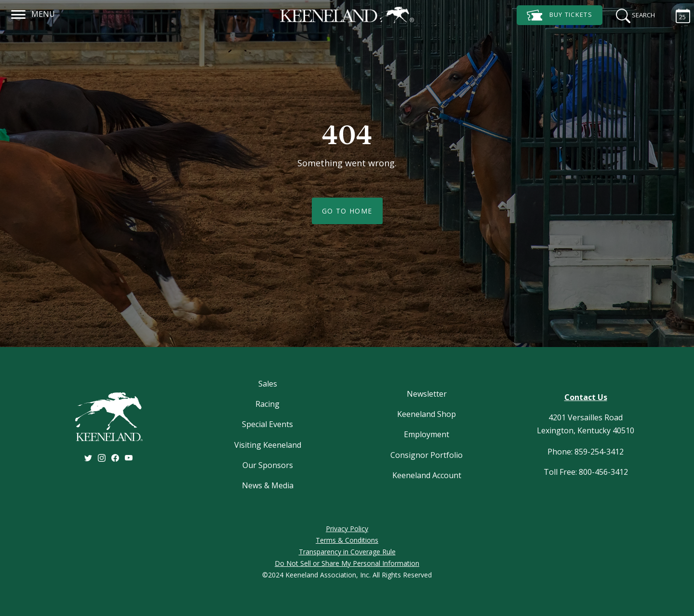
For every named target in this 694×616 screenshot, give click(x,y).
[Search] (632, 14)
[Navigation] (19, 13)
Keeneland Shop (427, 414)
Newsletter (427, 394)
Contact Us (586, 397)
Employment (427, 434)
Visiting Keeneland (268, 445)
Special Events (267, 424)
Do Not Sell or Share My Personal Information (347, 563)
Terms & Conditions (347, 540)
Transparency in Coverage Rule (347, 552)
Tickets (560, 15)
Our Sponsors (268, 465)
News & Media (268, 485)
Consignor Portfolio (427, 455)
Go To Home (347, 211)
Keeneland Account (427, 475)
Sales (268, 384)
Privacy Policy (347, 529)
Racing (267, 404)
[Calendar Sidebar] (678, 14)
